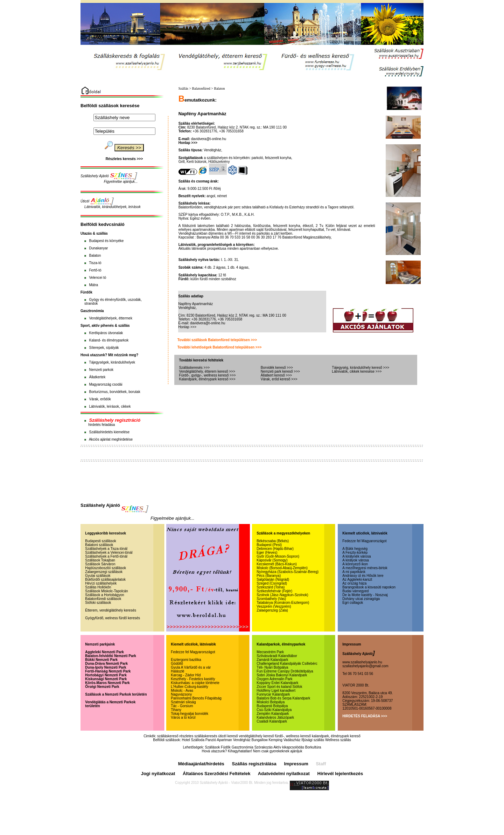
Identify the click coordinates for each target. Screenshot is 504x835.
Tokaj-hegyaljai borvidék (190, 714)
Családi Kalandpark (272, 721)
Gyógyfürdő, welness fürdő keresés (113, 618)
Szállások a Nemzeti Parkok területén (116, 694)
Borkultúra (313, 747)
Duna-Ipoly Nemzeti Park (106, 667)
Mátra (93, 285)
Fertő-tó (95, 270)
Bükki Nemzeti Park (101, 660)
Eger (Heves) (267, 553)
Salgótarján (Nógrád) (273, 579)
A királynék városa (356, 556)
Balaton (95, 256)
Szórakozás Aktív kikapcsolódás (279, 747)
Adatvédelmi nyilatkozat (284, 774)
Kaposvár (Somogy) (272, 560)
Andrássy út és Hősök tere (363, 576)
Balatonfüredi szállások (103, 599)
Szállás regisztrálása (254, 764)
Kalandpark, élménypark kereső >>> (207, 379)
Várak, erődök (100, 399)
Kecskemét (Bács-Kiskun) (276, 564)
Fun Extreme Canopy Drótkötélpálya (285, 671)
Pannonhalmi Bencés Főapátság (196, 698)
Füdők (226, 747)
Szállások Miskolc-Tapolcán (106, 591)
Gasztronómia (243, 747)
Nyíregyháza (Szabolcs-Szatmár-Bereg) (288, 572)
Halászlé (177, 671)
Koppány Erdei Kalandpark (277, 683)
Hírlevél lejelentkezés (340, 774)
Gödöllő (177, 664)
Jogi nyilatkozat (158, 774)
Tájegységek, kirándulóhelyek (112, 362)
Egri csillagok (353, 603)
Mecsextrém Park (270, 652)
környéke (117, 241)
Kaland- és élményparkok (109, 340)
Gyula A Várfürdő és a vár (191, 667)
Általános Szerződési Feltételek (217, 774)
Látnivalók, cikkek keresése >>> (357, 371)
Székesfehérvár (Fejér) (274, 591)
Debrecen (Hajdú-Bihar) (275, 549)
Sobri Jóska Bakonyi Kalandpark (282, 675)
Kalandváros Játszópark (275, 717)
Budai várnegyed (355, 591)
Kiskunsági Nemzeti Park (106, 679)
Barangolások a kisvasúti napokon (369, 587)
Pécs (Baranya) (269, 576)
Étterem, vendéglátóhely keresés (111, 610)
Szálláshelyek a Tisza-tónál (106, 549)
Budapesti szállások (100, 541)
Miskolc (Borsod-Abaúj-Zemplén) (282, 568)
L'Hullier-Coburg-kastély (189, 687)
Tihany (176, 710)
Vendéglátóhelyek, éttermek (110, 318)
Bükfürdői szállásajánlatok (105, 579)
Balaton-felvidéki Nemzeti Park (111, 656)
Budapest (96, 241)
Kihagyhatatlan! (240, 751)
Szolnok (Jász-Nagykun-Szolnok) (282, 595)
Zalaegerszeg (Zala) (272, 610)
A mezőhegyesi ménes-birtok (365, 568)
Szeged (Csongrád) (272, 583)
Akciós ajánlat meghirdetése (111, 439)
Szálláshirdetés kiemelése (109, 432)
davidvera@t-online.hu (209, 139)
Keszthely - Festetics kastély (193, 679)
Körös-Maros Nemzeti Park (107, 683)
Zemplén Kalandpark (273, 714)
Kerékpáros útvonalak (106, 333)
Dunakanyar (98, 248)
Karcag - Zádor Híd (186, 675)
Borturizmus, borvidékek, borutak (114, 392)
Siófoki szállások (98, 603)
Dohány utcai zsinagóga (361, 599)
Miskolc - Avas (182, 691)
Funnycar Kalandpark (273, 694)
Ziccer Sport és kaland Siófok (279, 687)
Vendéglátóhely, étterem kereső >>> (207, 371)
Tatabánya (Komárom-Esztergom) (283, 603)
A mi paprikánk (354, 572)
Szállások (212, 747)
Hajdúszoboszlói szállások (106, 568)
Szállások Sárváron (100, 564)
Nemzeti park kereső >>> (280, 371)
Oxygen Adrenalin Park (274, 679)
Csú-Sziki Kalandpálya (274, 710)
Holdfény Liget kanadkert (276, 691)
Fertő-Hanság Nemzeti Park (108, 671)
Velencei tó (97, 278)
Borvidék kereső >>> (277, 368)
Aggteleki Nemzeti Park (104, 652)
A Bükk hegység (355, 549)
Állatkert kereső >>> (276, 375)
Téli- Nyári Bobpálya (272, 667)
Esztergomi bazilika (186, 660)
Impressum (296, 764)
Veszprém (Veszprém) (274, 606)
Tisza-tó (95, 263)
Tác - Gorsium (182, 706)
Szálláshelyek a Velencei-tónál (109, 553)
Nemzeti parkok (101, 370)
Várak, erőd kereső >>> (279, 379)
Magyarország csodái (106, 384)
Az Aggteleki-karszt (357, 579)
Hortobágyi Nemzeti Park (106, 675)
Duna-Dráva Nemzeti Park (106, 664)
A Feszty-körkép (355, 553)
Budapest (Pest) (269, 545)
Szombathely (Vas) (271, 599)
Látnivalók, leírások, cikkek (110, 406)
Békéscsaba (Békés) (273, 541)
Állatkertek (97, 377)
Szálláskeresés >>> (195, 368)
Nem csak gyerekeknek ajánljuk (278, 751)
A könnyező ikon (355, 564)
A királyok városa (356, 560)
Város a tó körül (183, 717)
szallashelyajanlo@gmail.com (365, 666)
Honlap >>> (188, 143)
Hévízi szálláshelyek (101, 583)
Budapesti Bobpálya (272, 706)
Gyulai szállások (98, 576)
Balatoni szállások (99, 545)
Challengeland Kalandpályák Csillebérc (287, 664)
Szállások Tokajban (100, 560)
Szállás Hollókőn (98, 587)
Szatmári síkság (183, 702)
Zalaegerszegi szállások (104, 572)
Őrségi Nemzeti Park (102, 687)
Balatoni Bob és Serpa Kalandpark (283, 698)
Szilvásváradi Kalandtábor (277, 656)
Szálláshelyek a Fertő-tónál (106, 556)
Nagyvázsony (181, 694)
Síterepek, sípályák (104, 348)
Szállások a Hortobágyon (104, 595)
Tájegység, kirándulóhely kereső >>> (360, 368)
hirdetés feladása (101, 425)
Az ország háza (354, 583)
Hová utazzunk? (215, 751)
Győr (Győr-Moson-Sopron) (278, 556)
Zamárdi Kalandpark (272, 660)
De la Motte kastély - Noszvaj (365, 595)
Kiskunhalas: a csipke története (195, 683)
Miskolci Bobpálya (271, 702)
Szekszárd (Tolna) (271, 587)
